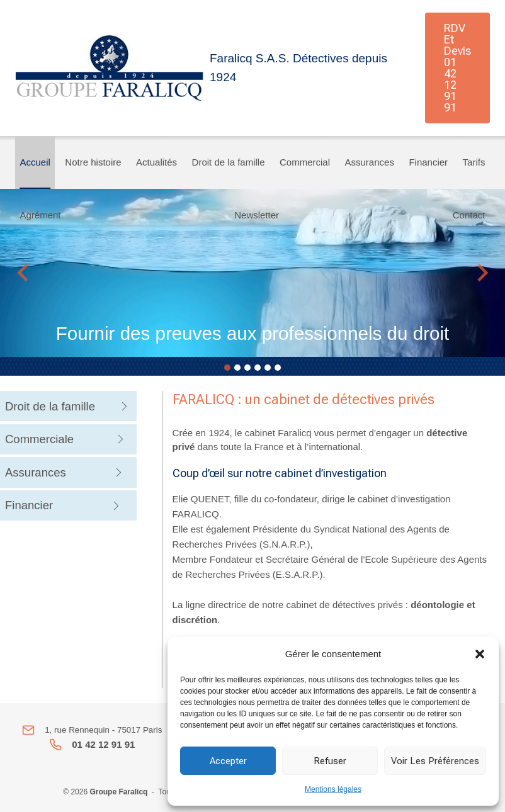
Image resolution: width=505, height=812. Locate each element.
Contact (469, 215)
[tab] (227, 368)
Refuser (330, 761)
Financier (428, 162)
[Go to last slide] (24, 273)
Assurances (370, 162)
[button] (480, 654)
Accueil (35, 162)
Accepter (228, 761)
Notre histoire (93, 162)
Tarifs (474, 162)
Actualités (156, 162)
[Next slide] (481, 273)
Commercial (305, 162)
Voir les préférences (435, 761)
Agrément (41, 215)
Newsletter (257, 215)
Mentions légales (333, 789)
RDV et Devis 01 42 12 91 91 (457, 68)
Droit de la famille (229, 162)
